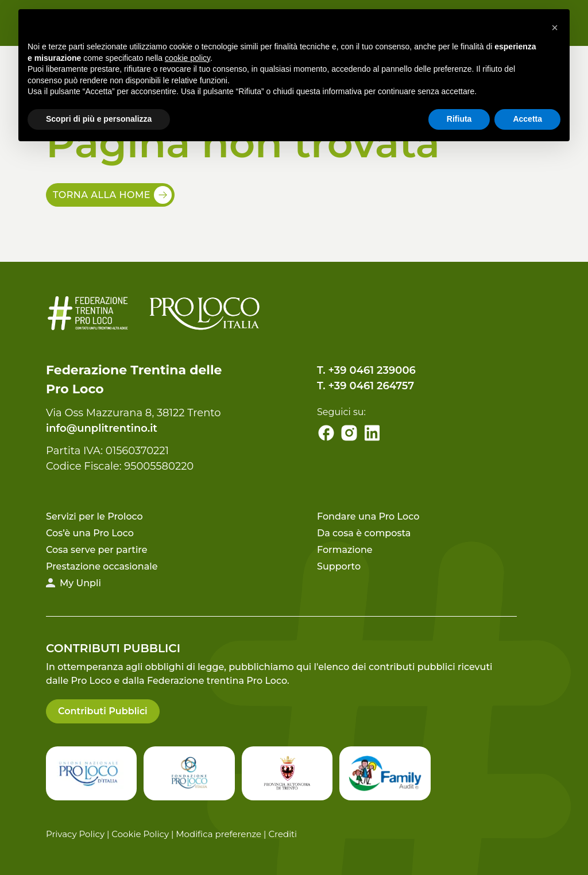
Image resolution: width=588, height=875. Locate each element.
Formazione (345, 550)
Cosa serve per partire (97, 550)
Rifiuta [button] (459, 119)
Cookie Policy (140, 834)
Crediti (283, 834)
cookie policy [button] (187, 58)
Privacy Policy (75, 834)
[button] (555, 28)
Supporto (339, 566)
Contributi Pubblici (103, 711)
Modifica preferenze (218, 834)
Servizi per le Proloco (94, 516)
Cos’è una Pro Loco (90, 533)
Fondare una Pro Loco (368, 516)
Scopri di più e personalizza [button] (99, 119)
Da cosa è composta (364, 533)
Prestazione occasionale (102, 566)
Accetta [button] (527, 119)
